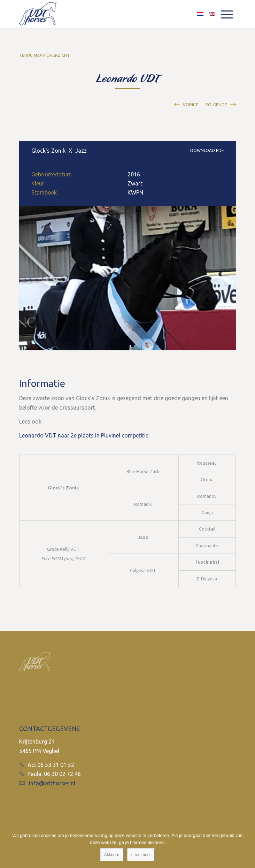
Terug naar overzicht (44, 55)
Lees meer (141, 855)
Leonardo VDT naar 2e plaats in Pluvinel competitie (84, 435)
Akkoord (112, 855)
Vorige (191, 105)
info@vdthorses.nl (52, 783)
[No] (246, 847)
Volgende (216, 105)
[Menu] (227, 14)
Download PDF (207, 150)
